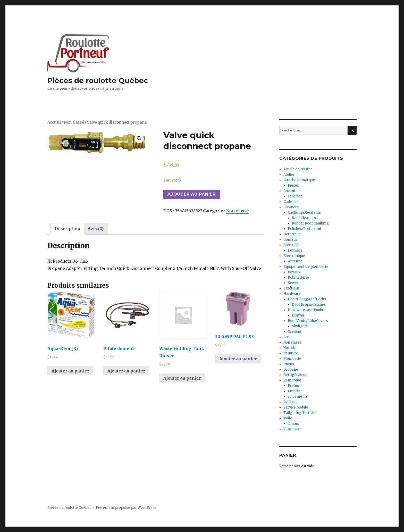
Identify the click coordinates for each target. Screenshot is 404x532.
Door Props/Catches (309, 305)
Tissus (293, 424)
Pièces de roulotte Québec (98, 80)
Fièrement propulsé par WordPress (126, 508)
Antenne (295, 261)
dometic (291, 240)
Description (68, 229)
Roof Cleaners (304, 218)
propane (291, 369)
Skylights (300, 326)
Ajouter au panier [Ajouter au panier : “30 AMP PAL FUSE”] (238, 359)
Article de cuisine (298, 169)
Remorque (292, 380)
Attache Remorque (299, 180)
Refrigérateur (295, 375)
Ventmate (292, 429)
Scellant (295, 332)
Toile (288, 418)
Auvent (289, 191)
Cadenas (291, 202)
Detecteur (292, 234)
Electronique (294, 256)
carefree (295, 196)
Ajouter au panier (192, 194)
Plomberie (292, 359)
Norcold (290, 348)
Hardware (292, 294)
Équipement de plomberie (306, 267)
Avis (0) (96, 229)
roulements (298, 397)
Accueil (54, 122)
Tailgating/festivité (300, 413)
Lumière (295, 250)
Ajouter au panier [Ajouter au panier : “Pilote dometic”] (126, 371)
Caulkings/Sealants (304, 213)
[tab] (68, 229)
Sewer (293, 283)
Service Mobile (296, 407)
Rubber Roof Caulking (310, 223)
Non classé (74, 122)
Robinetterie (298, 277)
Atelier (289, 175)
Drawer (298, 315)
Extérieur (291, 288)
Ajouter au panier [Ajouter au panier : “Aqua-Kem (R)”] (70, 371)
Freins (293, 386)
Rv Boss (290, 402)
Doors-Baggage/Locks (307, 299)
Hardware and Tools (305, 310)
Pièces (293, 185)
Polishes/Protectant (305, 229)
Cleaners (291, 207)
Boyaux (294, 272)
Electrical (291, 245)
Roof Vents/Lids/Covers (308, 321)
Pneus (289, 364)
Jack (287, 337)
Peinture (291, 353)
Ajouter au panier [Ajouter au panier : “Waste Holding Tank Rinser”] (182, 378)
